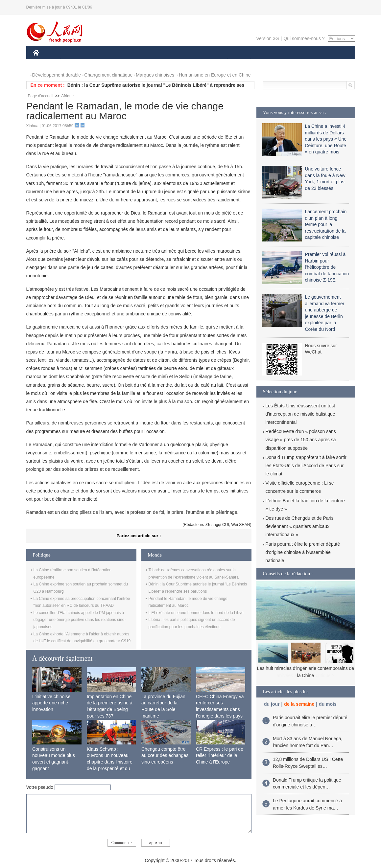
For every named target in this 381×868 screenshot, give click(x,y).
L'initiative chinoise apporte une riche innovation (51, 703)
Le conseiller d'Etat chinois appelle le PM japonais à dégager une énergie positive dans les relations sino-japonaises (80, 620)
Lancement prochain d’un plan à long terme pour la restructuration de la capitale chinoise (326, 224)
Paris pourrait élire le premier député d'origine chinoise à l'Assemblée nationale (303, 552)
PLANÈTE (247, 62)
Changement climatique (108, 75)
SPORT (273, 62)
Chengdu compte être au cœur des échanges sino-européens (165, 755)
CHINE (44, 62)
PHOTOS (331, 62)
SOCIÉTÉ (218, 62)
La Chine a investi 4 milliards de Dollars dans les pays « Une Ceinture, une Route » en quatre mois (326, 139)
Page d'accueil (41, 96)
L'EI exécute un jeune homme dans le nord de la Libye (196, 613)
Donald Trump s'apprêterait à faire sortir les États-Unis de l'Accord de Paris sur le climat (306, 466)
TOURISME (301, 62)
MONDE (103, 62)
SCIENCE (159, 62)
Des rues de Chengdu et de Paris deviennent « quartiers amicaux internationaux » (300, 526)
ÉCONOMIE (72, 62)
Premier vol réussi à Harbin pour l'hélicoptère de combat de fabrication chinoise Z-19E (327, 267)
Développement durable (57, 75)
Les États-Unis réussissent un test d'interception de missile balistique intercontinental (300, 414)
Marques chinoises (155, 75)
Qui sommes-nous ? (304, 38)
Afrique (67, 96)
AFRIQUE (130, 62)
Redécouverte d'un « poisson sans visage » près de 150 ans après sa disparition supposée (301, 440)
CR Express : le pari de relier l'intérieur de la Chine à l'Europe (220, 755)
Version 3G (267, 38)
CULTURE (189, 62)
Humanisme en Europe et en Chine (215, 75)
